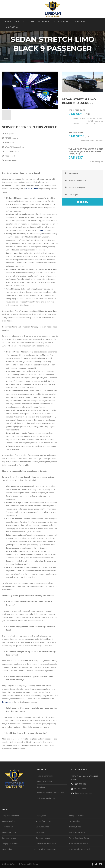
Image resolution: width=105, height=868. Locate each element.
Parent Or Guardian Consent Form (50, 793)
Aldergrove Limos (9, 833)
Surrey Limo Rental (77, 816)
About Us (20, 22)
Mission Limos (8, 849)
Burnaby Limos (75, 827)
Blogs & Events (62, 22)
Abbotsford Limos (43, 821)
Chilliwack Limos (42, 827)
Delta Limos (40, 833)
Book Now (80, 22)
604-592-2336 (80, 789)
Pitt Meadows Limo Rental (45, 849)
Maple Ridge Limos (77, 833)
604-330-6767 (80, 784)
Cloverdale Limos (43, 838)
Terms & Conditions (45, 776)
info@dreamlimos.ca (84, 793)
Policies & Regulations (46, 798)
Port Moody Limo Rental (80, 849)
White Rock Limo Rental (79, 838)
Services (44, 22)
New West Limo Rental (79, 844)
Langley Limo (41, 816)
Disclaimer (41, 787)
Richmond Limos (9, 827)
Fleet (31, 22)
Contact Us (12, 27)
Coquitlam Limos (9, 838)
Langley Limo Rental (10, 844)
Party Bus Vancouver (10, 816)
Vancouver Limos (9, 821)
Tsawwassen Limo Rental (46, 844)
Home (8, 22)
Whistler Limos (75, 821)
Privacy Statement (44, 782)
